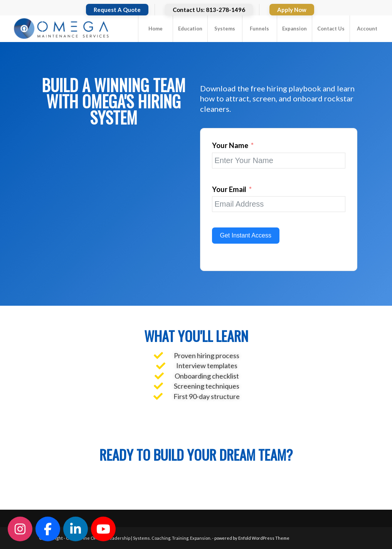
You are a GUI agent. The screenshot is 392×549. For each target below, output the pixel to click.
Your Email (229, 189)
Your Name (230, 145)
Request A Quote (117, 10)
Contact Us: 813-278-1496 (209, 10)
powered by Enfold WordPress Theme (252, 538)
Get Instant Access (246, 235)
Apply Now (292, 10)
